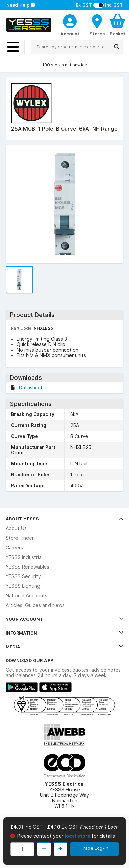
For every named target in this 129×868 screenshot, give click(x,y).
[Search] (117, 47)
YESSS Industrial (24, 557)
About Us (16, 528)
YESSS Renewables (27, 567)
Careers (14, 548)
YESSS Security (23, 576)
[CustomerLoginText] (70, 20)
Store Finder (20, 538)
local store (78, 836)
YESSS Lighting (23, 586)
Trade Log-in (94, 848)
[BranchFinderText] (97, 25)
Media (64, 647)
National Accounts (26, 596)
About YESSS (64, 519)
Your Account (64, 619)
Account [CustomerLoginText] (70, 34)
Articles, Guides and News (35, 605)
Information (64, 633)
